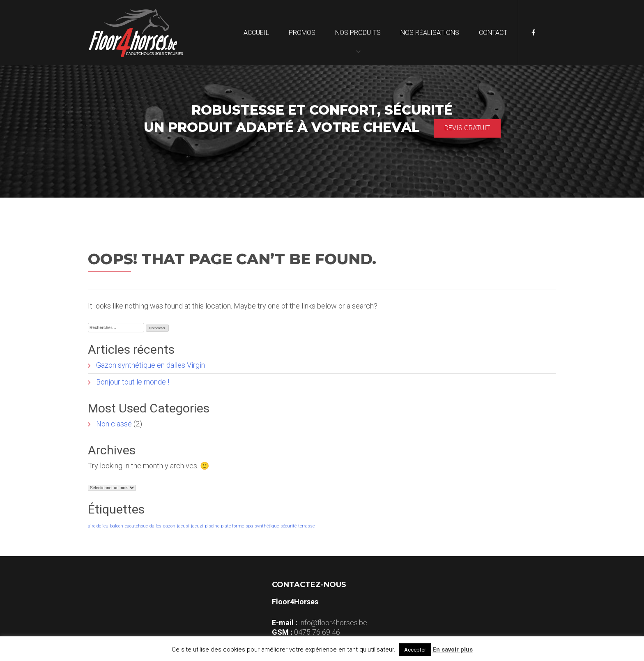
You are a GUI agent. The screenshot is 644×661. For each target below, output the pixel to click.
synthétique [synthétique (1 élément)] (267, 526)
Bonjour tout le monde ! (133, 382)
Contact (493, 33)
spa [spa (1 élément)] (249, 526)
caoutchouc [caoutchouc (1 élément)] (136, 526)
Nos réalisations (430, 33)
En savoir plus (453, 649)
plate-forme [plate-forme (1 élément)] (232, 526)
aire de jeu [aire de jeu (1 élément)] (98, 526)
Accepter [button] (415, 650)
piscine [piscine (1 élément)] (212, 526)
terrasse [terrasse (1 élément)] (306, 526)
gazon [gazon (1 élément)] (169, 526)
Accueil (256, 33)
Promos (302, 33)
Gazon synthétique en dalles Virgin (151, 365)
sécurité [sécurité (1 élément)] (289, 526)
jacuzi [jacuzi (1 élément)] (197, 526)
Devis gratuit (467, 128)
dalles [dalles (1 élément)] (155, 526)
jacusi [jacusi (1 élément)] (183, 526)
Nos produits (358, 33)
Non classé (114, 424)
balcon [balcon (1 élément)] (117, 526)
